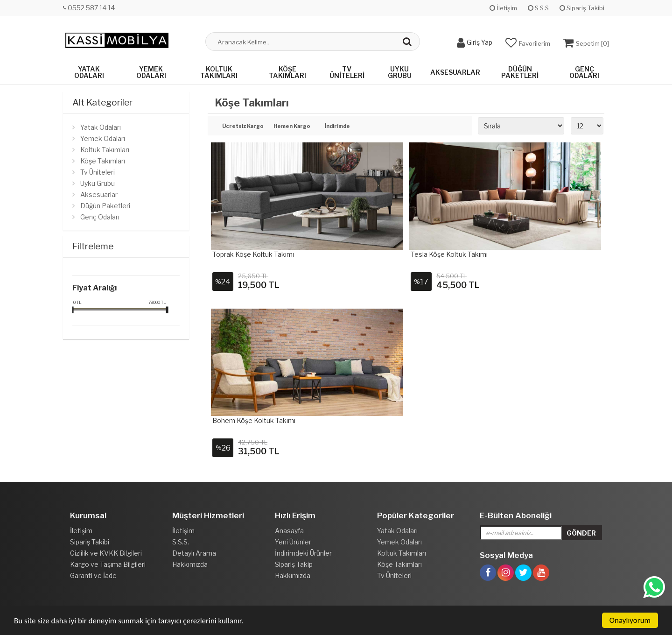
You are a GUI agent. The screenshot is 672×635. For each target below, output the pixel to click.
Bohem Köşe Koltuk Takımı (254, 420)
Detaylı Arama (194, 553)
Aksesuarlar (455, 72)
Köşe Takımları (287, 72)
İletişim (503, 8)
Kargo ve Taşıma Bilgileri (108, 564)
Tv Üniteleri (347, 72)
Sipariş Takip (294, 564)
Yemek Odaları (151, 72)
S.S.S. (181, 542)
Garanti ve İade (93, 575)
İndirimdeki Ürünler (303, 553)
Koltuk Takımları (219, 72)
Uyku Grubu (400, 72)
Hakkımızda (190, 564)
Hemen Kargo (292, 127)
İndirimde (337, 127)
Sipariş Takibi (582, 8)
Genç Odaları (584, 72)
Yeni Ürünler (293, 542)
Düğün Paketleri (520, 72)
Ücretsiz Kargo (241, 127)
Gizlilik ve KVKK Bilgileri (106, 553)
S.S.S (538, 8)
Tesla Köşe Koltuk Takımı (449, 254)
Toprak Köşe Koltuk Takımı (253, 254)
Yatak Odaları (89, 72)
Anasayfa (289, 531)
